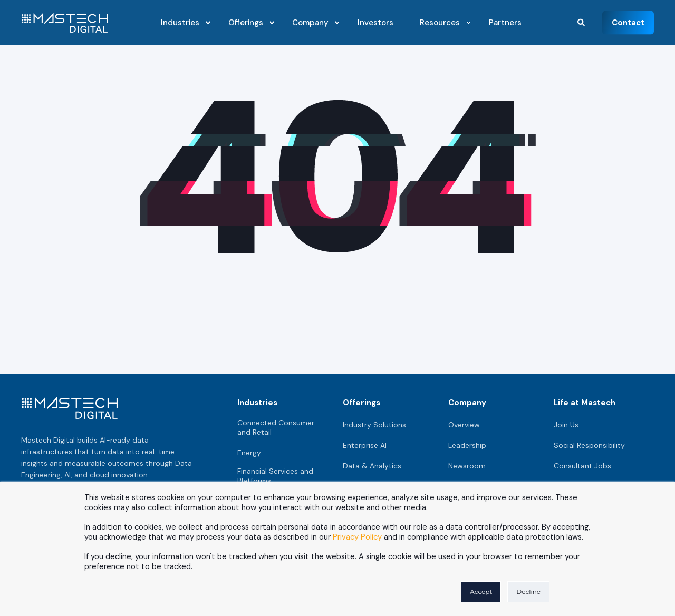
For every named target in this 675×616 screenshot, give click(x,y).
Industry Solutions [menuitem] (374, 425)
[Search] (582, 22)
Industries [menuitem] (257, 403)
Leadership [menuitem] (467, 445)
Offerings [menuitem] (361, 403)
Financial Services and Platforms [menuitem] (275, 476)
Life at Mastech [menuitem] (585, 403)
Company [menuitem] (467, 403)
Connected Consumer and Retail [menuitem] (276, 427)
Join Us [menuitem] (566, 425)
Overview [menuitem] (464, 425)
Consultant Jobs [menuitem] (582, 466)
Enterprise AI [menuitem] (365, 445)
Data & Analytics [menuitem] (372, 466)
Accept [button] (481, 591)
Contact (628, 22)
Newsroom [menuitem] (467, 466)
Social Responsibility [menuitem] (589, 445)
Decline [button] (528, 591)
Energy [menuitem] (249, 453)
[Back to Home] (65, 26)
